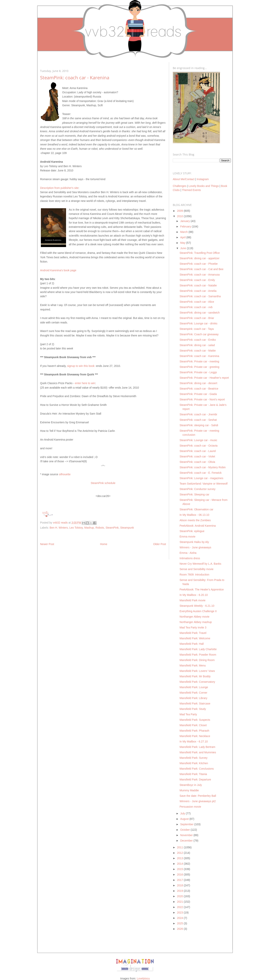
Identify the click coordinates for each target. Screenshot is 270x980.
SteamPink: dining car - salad (197, 345)
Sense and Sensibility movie (196, 569)
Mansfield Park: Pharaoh (194, 731)
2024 (180, 918)
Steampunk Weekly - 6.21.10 (197, 606)
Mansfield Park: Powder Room (198, 655)
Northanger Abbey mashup (196, 622)
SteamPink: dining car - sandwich (200, 313)
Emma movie (187, 537)
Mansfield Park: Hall (192, 644)
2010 (180, 216)
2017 (180, 880)
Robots (100, 528)
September (187, 824)
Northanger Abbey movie (194, 617)
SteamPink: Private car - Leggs (198, 372)
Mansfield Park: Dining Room (197, 660)
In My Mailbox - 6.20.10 (194, 595)
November (187, 835)
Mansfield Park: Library (193, 698)
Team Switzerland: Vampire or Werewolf (204, 484)
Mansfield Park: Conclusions (197, 769)
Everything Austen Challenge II (198, 611)
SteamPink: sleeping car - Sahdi (199, 425)
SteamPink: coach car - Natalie (198, 285)
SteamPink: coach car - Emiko (198, 340)
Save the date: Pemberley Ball (198, 796)
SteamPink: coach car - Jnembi (198, 414)
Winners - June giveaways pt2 (198, 801)
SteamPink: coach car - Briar (197, 318)
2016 (180, 875)
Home (104, 544)
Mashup (89, 528)
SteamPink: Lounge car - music (198, 440)
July (183, 813)
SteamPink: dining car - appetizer (199, 258)
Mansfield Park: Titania (193, 774)
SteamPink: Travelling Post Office (200, 253)
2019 (180, 891)
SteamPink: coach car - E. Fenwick (201, 473)
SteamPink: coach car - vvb (196, 307)
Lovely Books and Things (204, 186)
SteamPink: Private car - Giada (198, 394)
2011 (180, 847)
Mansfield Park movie (193, 600)
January (185, 221)
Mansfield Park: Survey (193, 758)
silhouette (65, 474)
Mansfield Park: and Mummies (198, 752)
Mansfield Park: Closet (193, 725)
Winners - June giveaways (195, 547)
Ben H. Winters (59, 528)
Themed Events (191, 190)
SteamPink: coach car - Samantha (200, 296)
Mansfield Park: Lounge (194, 687)
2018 (180, 885)
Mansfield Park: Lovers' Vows (197, 671)
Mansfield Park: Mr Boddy (195, 676)
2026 (180, 929)
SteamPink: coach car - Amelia (198, 291)
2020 (180, 896)
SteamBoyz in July (191, 785)
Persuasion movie (190, 807)
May (183, 243)
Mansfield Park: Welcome (195, 638)
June (183, 248)
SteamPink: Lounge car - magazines (201, 478)
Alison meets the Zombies (195, 520)
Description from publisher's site (59, 188)
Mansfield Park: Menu (193, 665)
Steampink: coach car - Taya (197, 329)
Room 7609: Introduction (194, 575)
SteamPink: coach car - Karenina (199, 356)
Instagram (203, 179)
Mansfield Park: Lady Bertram (197, 747)
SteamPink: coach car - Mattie (198, 351)
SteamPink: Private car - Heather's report (204, 378)
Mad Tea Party (188, 714)
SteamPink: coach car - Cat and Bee (201, 269)
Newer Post (47, 544)
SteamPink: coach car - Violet (197, 456)
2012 (180, 853)
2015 (180, 869)
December (187, 841)
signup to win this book (81, 366)
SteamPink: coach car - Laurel (198, 451)
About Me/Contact (184, 179)
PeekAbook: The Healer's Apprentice (202, 589)
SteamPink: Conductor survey (197, 489)
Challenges (180, 186)
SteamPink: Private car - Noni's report (202, 399)
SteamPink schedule (103, 483)
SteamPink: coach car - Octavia (199, 446)
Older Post (160, 544)
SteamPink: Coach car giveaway (199, 334)
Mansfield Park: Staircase (195, 703)
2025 (180, 923)
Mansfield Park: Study (193, 709)
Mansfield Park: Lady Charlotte (198, 649)
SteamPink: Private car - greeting (199, 367)
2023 (180, 913)
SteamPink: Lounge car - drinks (198, 323)
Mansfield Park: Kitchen (194, 763)
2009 (180, 211)
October (185, 830)
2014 (180, 864)
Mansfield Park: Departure (195, 780)
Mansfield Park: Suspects (195, 720)
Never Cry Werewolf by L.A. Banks (200, 564)
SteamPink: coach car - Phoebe (199, 264)
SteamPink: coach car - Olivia (197, 462)
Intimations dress (190, 558)
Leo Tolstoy (76, 528)
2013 (180, 858)
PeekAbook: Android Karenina (198, 526)
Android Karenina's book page (58, 270)
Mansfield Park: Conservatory (197, 682)
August (185, 819)
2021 (180, 902)
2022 (180, 907)
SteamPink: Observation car (196, 509)
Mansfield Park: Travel (193, 633)
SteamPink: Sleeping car (194, 494)
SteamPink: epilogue (192, 531)
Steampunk (127, 528)
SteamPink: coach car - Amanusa (200, 275)
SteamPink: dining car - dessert (198, 383)
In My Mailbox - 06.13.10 (194, 515)
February (186, 226)
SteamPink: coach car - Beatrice (199, 389)
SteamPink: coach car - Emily (197, 280)
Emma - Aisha (188, 553)
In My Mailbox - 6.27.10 (194, 741)
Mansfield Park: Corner (193, 693)
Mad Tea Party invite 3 (193, 627)
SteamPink (112, 528)
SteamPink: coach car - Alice (197, 302)
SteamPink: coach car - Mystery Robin (203, 467)
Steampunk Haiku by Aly (194, 542)
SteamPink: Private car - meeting (199, 361)
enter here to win (85, 383)
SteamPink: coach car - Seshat (198, 420)
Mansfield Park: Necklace (195, 736)
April (183, 237)
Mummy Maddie (189, 790)
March (184, 232)
